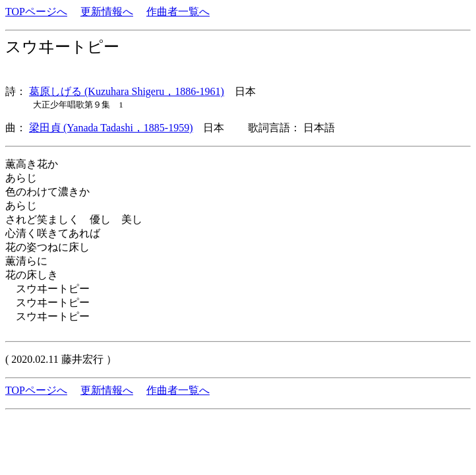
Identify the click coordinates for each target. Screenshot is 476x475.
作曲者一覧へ (178, 12)
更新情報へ (107, 12)
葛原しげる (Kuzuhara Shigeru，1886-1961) (127, 91)
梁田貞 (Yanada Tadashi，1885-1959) (111, 128)
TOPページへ (36, 12)
